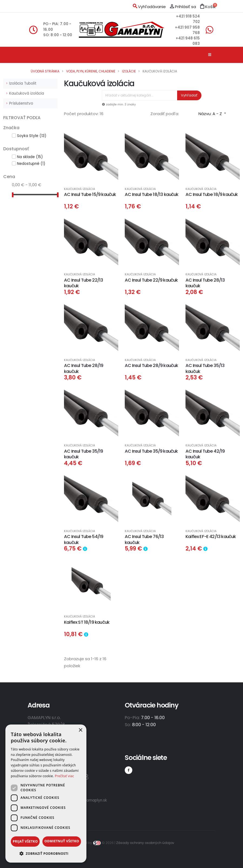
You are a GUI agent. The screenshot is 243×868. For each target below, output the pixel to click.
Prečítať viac (64, 776)
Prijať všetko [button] (25, 841)
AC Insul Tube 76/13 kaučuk (144, 539)
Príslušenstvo (21, 103)
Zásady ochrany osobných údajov (145, 843)
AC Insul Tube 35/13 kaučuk (205, 368)
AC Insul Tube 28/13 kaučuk (205, 283)
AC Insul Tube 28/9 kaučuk (151, 365)
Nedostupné (31, 164)
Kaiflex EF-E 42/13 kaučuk (211, 537)
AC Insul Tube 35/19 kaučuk (83, 454)
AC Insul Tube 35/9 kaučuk (151, 451)
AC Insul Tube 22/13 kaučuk (83, 283)
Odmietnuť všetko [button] (62, 841)
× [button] (80, 730)
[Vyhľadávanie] (140, 95)
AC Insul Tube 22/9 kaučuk (151, 280)
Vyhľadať (189, 95)
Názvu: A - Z (213, 114)
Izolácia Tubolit (23, 83)
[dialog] (46, 794)
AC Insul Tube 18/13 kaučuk (152, 194)
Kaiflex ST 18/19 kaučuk (87, 622)
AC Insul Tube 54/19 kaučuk (84, 539)
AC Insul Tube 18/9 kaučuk (212, 194)
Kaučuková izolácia (27, 93)
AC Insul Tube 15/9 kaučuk (90, 194)
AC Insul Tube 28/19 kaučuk (84, 368)
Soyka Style (32, 136)
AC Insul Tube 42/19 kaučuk (205, 454)
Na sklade (30, 157)
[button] (46, 854)
